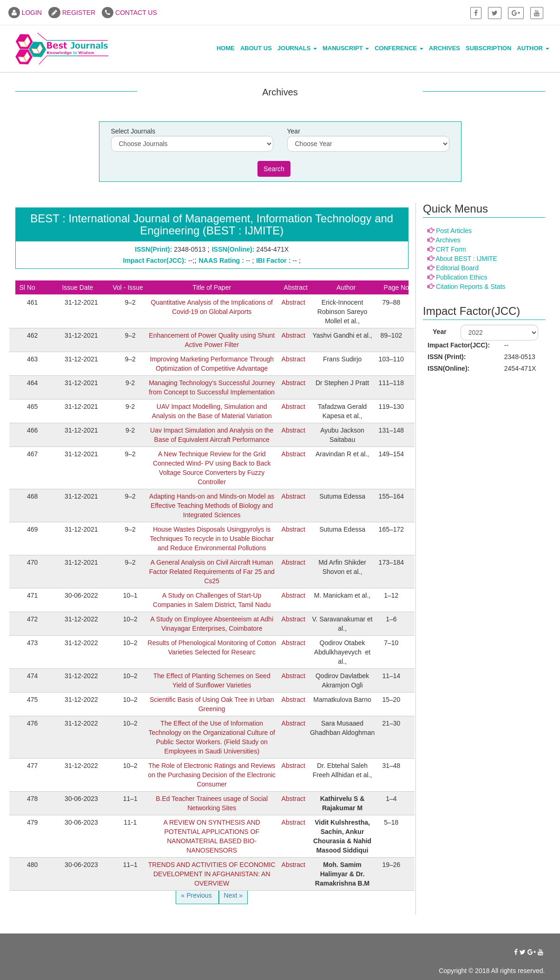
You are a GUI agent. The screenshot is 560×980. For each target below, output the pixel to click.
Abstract (293, 302)
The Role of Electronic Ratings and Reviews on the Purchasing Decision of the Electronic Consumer (212, 775)
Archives (445, 48)
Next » (233, 895)
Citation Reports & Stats (471, 287)
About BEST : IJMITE (466, 259)
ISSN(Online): (448, 368)
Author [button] (533, 48)
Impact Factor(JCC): (459, 345)
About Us (256, 48)
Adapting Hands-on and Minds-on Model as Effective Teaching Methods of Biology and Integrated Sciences (212, 506)
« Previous (197, 895)
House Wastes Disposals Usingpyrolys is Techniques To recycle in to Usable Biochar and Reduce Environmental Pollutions (212, 539)
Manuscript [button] (346, 48)
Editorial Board (457, 268)
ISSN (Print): (447, 357)
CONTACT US (129, 13)
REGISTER (72, 13)
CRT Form (451, 249)
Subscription (488, 48)
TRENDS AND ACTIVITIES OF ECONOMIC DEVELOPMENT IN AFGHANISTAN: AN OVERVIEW (212, 874)
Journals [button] (297, 48)
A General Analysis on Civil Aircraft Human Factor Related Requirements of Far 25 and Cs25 (212, 572)
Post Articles (454, 231)
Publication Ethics (462, 277)
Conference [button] (399, 48)
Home (226, 48)
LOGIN (25, 13)
